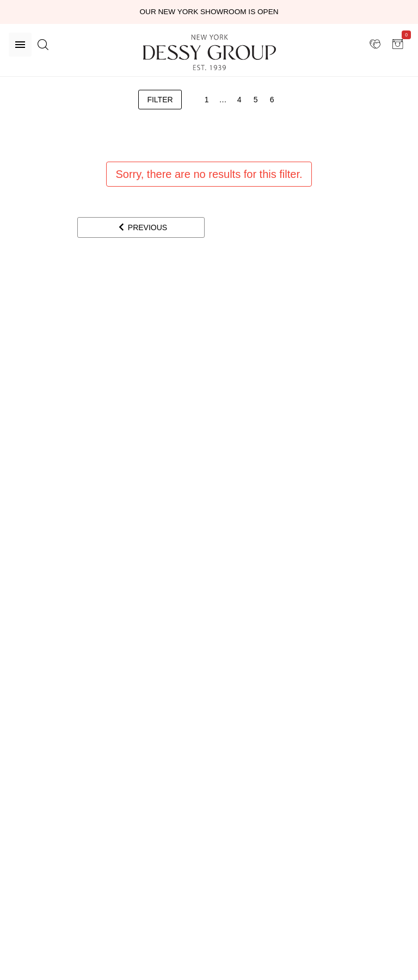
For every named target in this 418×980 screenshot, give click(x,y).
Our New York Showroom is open (209, 12)
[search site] (43, 45)
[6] (272, 100)
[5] (256, 100)
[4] (239, 100)
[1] (207, 100)
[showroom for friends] (375, 44)
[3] (223, 100)
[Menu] (20, 45)
